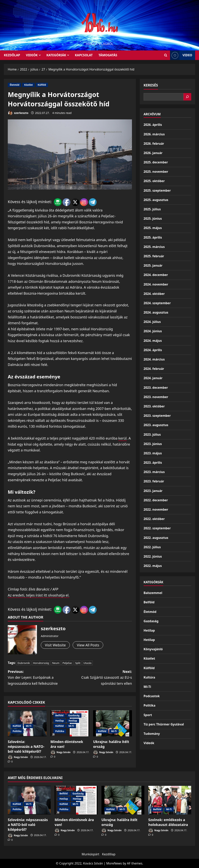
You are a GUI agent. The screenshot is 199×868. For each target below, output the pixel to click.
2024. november (156, 284)
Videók (32, 55)
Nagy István (18, 757)
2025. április (153, 237)
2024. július (152, 322)
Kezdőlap (109, 854)
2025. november (156, 172)
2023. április (153, 463)
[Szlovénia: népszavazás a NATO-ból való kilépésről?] (29, 800)
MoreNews (114, 863)
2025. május (153, 228)
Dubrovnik (24, 663)
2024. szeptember (157, 303)
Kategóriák (56, 55)
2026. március (154, 134)
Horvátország (41, 663)
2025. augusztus (156, 200)
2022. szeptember (157, 528)
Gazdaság (74, 715)
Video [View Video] (181, 55)
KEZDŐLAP (12, 55)
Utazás (88, 663)
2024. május (153, 341)
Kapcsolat (84, 55)
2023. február (154, 481)
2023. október (154, 406)
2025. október (154, 181)
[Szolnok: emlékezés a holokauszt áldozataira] (170, 800)
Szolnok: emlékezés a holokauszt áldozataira (168, 822)
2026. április (153, 125)
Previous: (39, 678)
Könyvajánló (153, 649)
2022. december (156, 500)
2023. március (154, 472)
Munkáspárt (90, 854)
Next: (101, 678)
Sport (148, 715)
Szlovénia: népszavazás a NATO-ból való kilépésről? (26, 746)
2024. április (153, 350)
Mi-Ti (29, 726)
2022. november (156, 509)
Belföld (59, 715)
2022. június (153, 556)
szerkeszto (18, 113)
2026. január (153, 153)
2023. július (152, 434)
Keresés (151, 85)
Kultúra (149, 677)
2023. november (156, 397)
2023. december (156, 388)
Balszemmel (153, 593)
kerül (123, 438)
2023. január (153, 491)
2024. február (154, 369)
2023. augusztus (156, 425)
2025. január (153, 265)
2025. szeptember (157, 190)
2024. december (156, 275)
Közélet (28, 85)
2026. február (154, 144)
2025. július (152, 209)
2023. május (153, 453)
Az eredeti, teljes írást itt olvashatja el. (39, 595)
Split (78, 663)
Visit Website (55, 645)
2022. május (153, 566)
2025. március (154, 247)
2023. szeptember (157, 416)
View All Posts (88, 645)
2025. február (154, 256)
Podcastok (152, 696)
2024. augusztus (156, 312)
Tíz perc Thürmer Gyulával (164, 724)
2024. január (153, 378)
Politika (17, 731)
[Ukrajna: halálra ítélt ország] (113, 723)
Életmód (14, 85)
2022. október (154, 519)
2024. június (153, 331)
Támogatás (108, 55)
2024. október (154, 294)
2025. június (153, 219)
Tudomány (152, 734)
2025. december (156, 162)
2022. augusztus (156, 538)
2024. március (154, 359)
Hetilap (60, 721)
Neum (56, 663)
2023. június (153, 444)
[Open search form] (166, 55)
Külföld (42, 85)
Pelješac (67, 663)
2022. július (152, 547)
